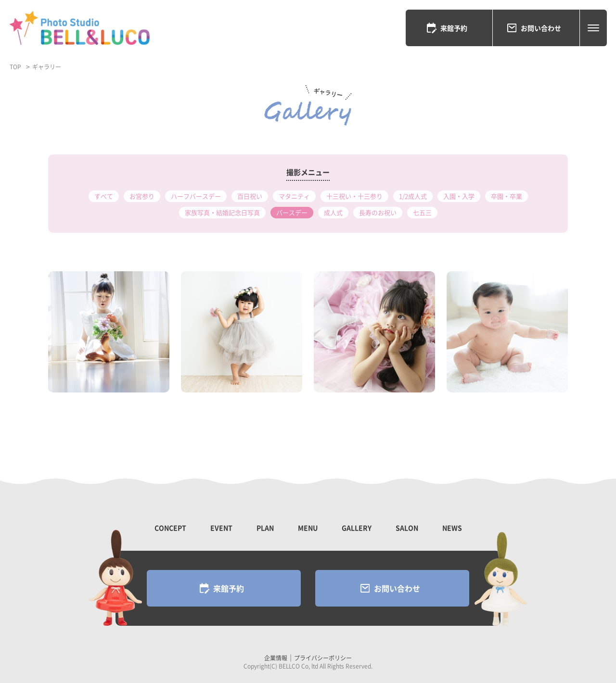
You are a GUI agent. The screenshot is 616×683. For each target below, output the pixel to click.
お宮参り (142, 196)
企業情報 (276, 658)
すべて (104, 196)
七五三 (422, 212)
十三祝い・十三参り (354, 196)
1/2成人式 (413, 196)
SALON (407, 528)
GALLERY (357, 528)
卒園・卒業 (507, 196)
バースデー (292, 212)
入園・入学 (459, 196)
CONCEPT (170, 528)
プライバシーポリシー (323, 658)
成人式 (333, 212)
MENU (308, 528)
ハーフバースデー (196, 196)
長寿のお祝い (378, 212)
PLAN (265, 528)
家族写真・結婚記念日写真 (222, 212)
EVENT (221, 528)
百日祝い (250, 196)
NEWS (452, 528)
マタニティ (294, 196)
